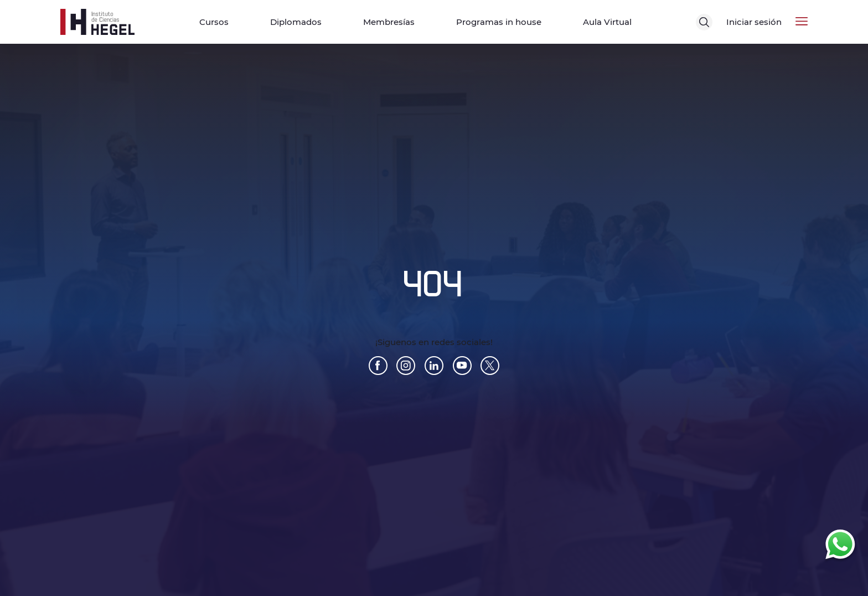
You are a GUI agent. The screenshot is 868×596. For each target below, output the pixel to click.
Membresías (389, 22)
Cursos (214, 22)
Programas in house (499, 22)
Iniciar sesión (754, 22)
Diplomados (296, 22)
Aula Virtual (607, 22)
